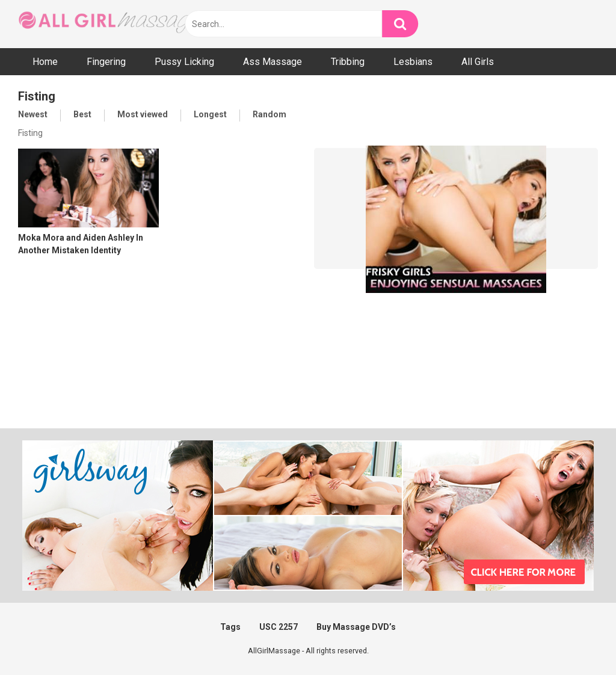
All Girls (478, 62)
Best (82, 114)
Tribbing (348, 62)
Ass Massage (273, 62)
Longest (210, 114)
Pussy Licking (184, 62)
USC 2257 (279, 627)
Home (45, 62)
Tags (230, 627)
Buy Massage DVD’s (356, 627)
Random (269, 114)
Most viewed (143, 114)
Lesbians (413, 62)
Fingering (106, 62)
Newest (33, 114)
